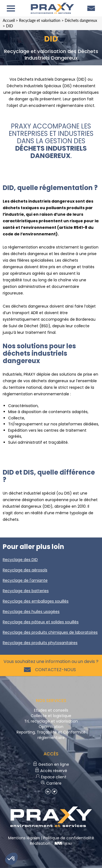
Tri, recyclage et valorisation (51, 721)
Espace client (51, 777)
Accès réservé (51, 771)
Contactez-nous (54, 670)
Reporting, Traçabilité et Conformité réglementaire (51, 735)
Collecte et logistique (51, 716)
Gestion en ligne (51, 764)
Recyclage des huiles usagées (31, 612)
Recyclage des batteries (26, 591)
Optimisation (51, 727)
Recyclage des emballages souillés (36, 601)
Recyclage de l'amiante (25, 580)
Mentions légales (24, 838)
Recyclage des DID (20, 560)
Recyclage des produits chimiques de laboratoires (50, 632)
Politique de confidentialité (69, 838)
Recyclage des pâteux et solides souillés (41, 622)
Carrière (51, 783)
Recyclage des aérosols (25, 570)
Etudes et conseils (51, 710)
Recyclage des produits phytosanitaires (40, 643)
